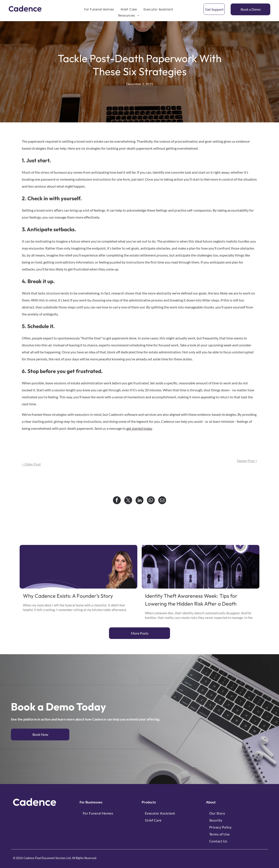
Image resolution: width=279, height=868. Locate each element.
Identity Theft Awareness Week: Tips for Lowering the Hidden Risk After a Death (191, 600)
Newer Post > (247, 461)
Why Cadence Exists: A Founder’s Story (68, 596)
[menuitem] (99, 9)
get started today (139, 428)
